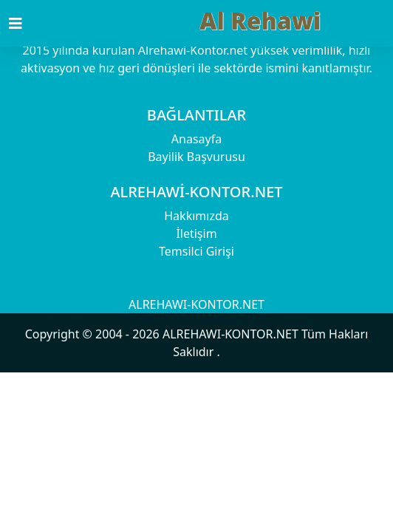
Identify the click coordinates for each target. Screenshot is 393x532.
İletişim (196, 233)
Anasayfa (196, 139)
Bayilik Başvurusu (196, 157)
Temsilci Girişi (196, 251)
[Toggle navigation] (24, 24)
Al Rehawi (260, 20)
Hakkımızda (196, 216)
